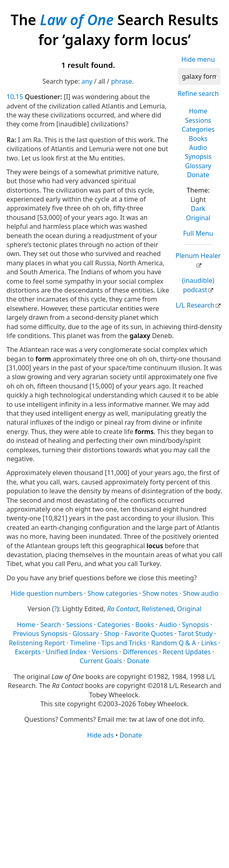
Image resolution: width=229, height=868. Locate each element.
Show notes (160, 593)
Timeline (83, 643)
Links (209, 643)
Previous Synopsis (40, 634)
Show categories (113, 593)
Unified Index (66, 652)
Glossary (198, 166)
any (87, 81)
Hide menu (198, 59)
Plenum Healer (198, 256)
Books (198, 139)
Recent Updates (187, 652)
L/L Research (195, 305)
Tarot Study (196, 634)
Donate (198, 175)
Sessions (198, 120)
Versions (105, 652)
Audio (198, 148)
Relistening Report (37, 643)
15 (19, 97)
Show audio (201, 593)
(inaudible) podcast (198, 285)
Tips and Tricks (124, 643)
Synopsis (198, 156)
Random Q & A (173, 643)
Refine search (198, 93)
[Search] (199, 76)
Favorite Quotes (149, 634)
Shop (112, 634)
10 (10, 97)
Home (198, 111)
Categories (198, 129)
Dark (198, 208)
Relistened (158, 609)
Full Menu (198, 233)
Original (198, 218)
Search (51, 625)
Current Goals (101, 661)
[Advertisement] (114, 803)
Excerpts (28, 652)
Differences (140, 652)
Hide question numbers (46, 593)
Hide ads (101, 735)
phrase (121, 81)
